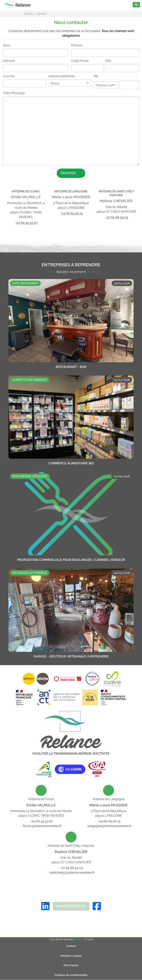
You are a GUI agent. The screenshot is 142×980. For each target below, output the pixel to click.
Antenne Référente (62, 76)
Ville (108, 61)
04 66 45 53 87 (27, 223)
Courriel (9, 76)
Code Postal (80, 61)
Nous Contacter (71, 906)
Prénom (77, 45)
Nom (7, 45)
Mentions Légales (71, 956)
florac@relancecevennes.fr (42, 826)
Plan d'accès (71, 965)
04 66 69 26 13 (72, 213)
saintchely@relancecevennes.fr (72, 873)
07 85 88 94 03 (117, 217)
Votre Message (14, 93)
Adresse (9, 61)
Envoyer (71, 173)
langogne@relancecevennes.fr (110, 826)
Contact (71, 946)
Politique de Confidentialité (71, 975)
